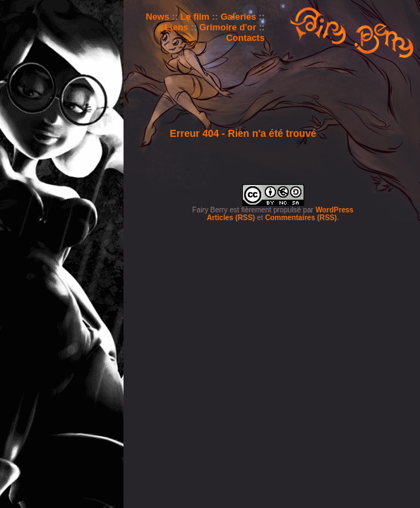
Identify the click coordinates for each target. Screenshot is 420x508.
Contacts (245, 38)
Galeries (238, 17)
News (157, 17)
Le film (195, 17)
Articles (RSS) (231, 218)
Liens (176, 27)
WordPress (335, 210)
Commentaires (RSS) (301, 218)
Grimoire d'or (228, 27)
